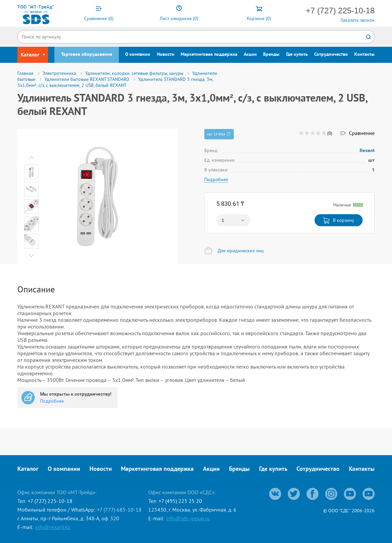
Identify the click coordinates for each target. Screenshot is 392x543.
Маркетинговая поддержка (209, 55)
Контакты (364, 55)
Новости (166, 55)
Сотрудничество (331, 55)
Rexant (367, 150)
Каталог (28, 469)
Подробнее (216, 179)
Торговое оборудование (87, 55)
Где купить (297, 55)
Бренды (271, 55)
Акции (250, 55)
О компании (138, 55)
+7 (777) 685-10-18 (119, 510)
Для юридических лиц (241, 251)
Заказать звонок (357, 20)
